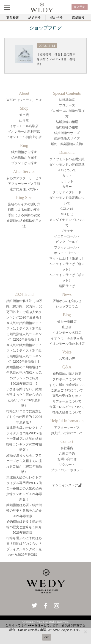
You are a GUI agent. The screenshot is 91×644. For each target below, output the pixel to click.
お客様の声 (67, 359)
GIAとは (67, 214)
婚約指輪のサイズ (67, 138)
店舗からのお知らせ (67, 301)
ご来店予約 (67, 453)
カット (67, 176)
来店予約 (80, 7)
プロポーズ (67, 105)
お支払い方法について (67, 433)
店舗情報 (78, 18)
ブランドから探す (24, 163)
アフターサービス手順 (24, 184)
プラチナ (67, 231)
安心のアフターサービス (24, 178)
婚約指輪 (57, 18)
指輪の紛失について (67, 412)
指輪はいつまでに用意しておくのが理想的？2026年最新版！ (24, 417)
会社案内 (67, 448)
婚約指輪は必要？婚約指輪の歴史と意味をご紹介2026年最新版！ (24, 527)
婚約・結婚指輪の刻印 (67, 144)
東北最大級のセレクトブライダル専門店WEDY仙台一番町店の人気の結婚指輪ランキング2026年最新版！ (24, 439)
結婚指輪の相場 (67, 122)
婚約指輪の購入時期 (67, 374)
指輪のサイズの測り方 (24, 204)
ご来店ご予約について (67, 390)
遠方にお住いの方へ (24, 189)
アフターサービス (67, 427)
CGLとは (67, 209)
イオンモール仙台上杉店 (24, 137)
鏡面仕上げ (67, 286)
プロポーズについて (67, 379)
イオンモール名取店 (24, 126)
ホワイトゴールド (67, 253)
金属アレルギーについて (67, 407)
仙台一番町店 (67, 322)
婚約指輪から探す (24, 157)
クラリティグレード (67, 192)
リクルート (67, 464)
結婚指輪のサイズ (67, 133)
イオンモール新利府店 (24, 131)
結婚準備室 (67, 100)
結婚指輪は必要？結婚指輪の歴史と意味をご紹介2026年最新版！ (24, 510)
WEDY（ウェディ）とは (24, 100)
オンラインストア (67, 485)
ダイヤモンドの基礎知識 (67, 159)
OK (47, 637)
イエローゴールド (67, 236)
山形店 (24, 120)
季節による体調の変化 (24, 215)
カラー (67, 187)
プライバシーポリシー (67, 470)
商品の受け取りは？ (67, 396)
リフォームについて (67, 401)
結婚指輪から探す (24, 152)
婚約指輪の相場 (67, 127)
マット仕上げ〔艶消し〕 (67, 258)
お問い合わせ (67, 459)
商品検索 (13, 18)
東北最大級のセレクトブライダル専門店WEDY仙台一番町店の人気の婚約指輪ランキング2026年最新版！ (24, 488)
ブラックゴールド (67, 247)
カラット (67, 181)
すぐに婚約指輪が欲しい (67, 385)
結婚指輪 (35, 18)
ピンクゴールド (67, 242)
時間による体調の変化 (24, 210)
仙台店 (24, 115)
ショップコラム (67, 306)
